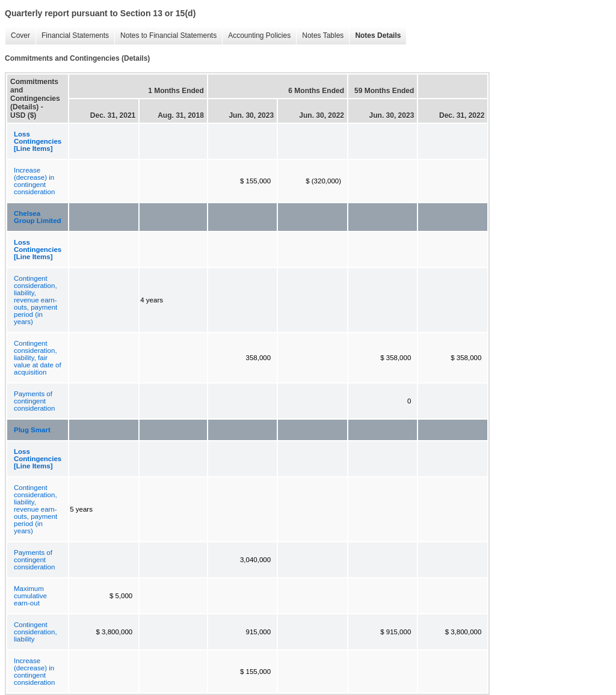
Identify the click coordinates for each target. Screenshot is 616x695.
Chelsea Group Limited (38, 217)
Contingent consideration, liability (35, 632)
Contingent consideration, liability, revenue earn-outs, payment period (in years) (35, 300)
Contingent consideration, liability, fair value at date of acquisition (38, 358)
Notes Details (375, 36)
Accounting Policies (256, 36)
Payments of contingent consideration (34, 401)
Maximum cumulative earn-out (30, 596)
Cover (17, 36)
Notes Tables (320, 36)
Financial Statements (72, 36)
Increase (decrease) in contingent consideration (34, 181)
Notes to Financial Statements (165, 36)
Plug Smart (32, 430)
